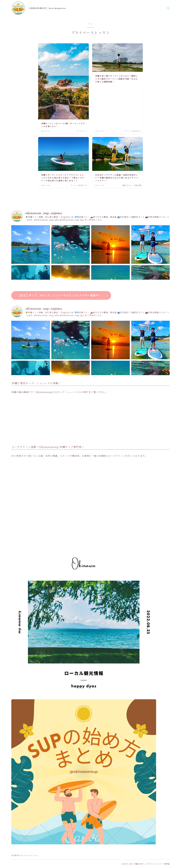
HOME (15, 855)
